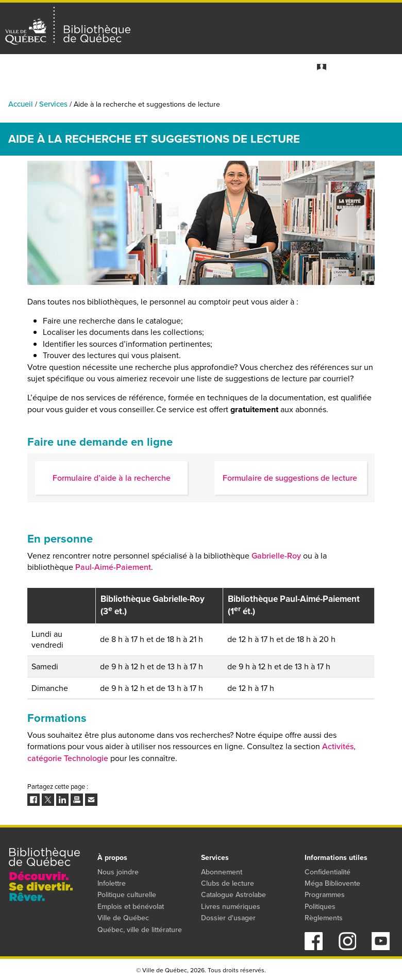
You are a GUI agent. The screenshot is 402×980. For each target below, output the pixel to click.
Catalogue (172, 93)
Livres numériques (231, 907)
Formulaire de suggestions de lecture (290, 478)
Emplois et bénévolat (131, 907)
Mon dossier (348, 67)
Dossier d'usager (228, 918)
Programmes (332, 93)
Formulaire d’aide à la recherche (112, 478)
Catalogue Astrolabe (233, 895)
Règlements (324, 918)
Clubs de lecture (228, 883)
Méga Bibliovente (332, 883)
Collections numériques (250, 93)
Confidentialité (328, 872)
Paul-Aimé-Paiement (113, 567)
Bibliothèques (111, 93)
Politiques (320, 907)
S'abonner (387, 67)
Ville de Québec (123, 918)
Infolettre (112, 883)
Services (388, 93)
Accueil (21, 104)
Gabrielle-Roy (276, 556)
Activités (53, 93)
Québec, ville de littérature (140, 930)
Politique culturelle (127, 895)
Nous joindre (118, 872)
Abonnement (222, 872)
